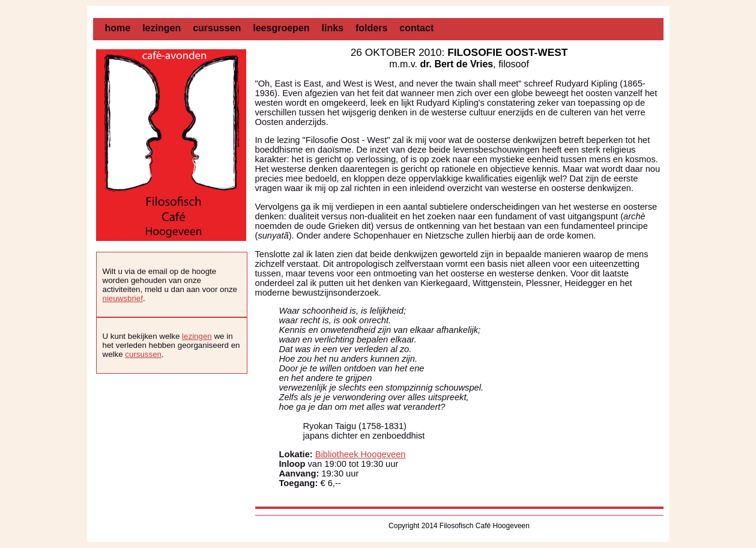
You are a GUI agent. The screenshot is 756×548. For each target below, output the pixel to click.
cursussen (217, 28)
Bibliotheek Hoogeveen (361, 454)
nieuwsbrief (123, 298)
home (118, 28)
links (333, 28)
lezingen (162, 28)
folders (371, 28)
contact (416, 28)
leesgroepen (281, 28)
